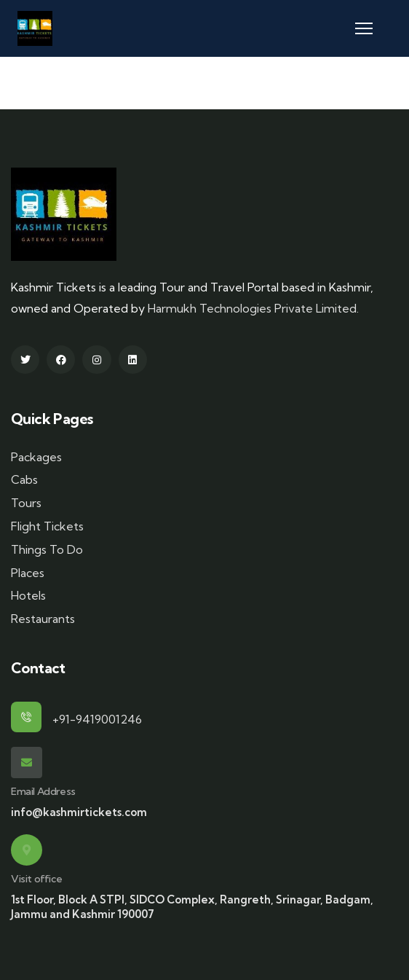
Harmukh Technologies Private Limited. (253, 308)
